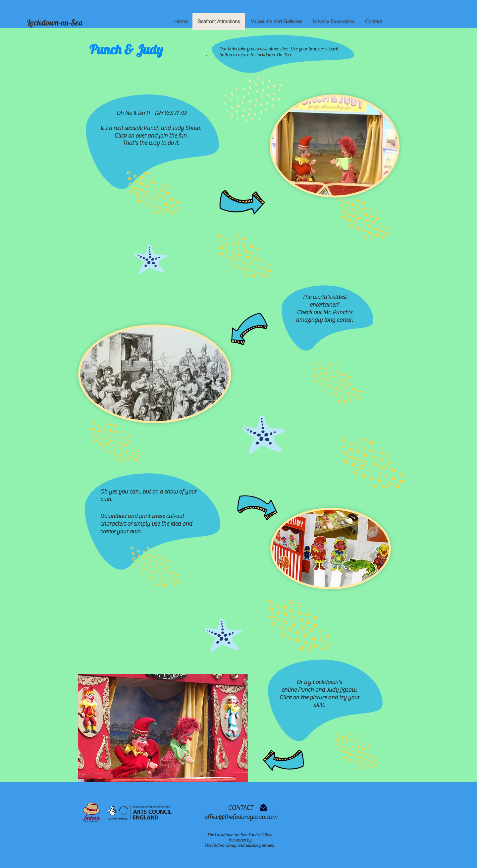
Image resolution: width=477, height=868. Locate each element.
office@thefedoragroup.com (241, 817)
